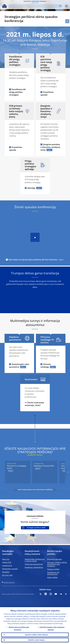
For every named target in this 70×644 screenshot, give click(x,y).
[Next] (67, 472)
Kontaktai (6, 572)
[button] (66, 2)
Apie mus (6, 559)
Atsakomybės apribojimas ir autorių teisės (35, 560)
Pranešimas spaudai (47, 93)
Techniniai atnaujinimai (34, 564)
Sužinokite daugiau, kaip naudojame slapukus (52, 628)
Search (60, 6)
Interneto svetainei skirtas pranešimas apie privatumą (57, 564)
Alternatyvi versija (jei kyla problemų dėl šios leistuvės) (33, 260)
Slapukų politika (53, 569)
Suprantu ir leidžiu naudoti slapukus (36, 635)
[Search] (34, 6)
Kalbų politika (52, 577)
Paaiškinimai (7, 566)
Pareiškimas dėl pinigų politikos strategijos (17, 92)
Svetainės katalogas (9, 582)
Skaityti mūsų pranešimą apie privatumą (19, 628)
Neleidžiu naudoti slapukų (36, 640)
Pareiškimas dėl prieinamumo (53, 573)
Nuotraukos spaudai (10, 569)
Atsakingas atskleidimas (34, 567)
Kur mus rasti (7, 575)
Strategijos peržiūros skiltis (36, 528)
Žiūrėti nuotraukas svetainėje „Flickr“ (34, 404)
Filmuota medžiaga (46, 366)
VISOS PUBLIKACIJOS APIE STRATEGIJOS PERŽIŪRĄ (35, 490)
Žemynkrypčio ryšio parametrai (19, 366)
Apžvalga (31, 188)
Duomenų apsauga (54, 559)
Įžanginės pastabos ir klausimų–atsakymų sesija (50, 147)
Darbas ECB (7, 562)
